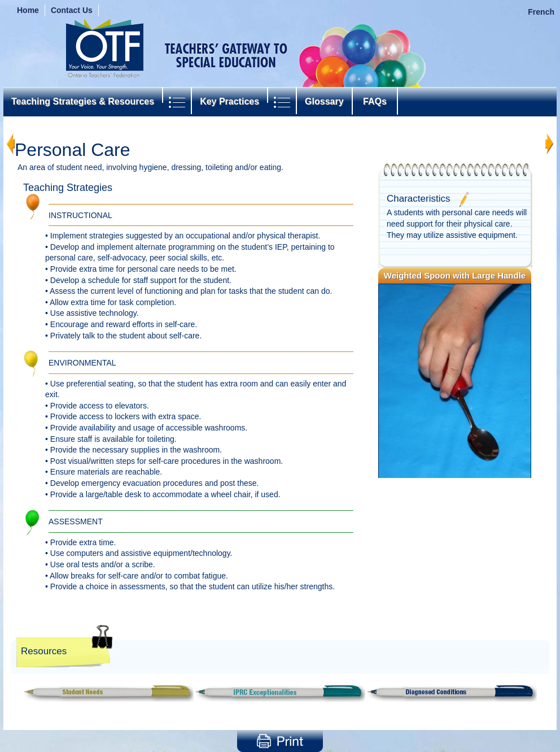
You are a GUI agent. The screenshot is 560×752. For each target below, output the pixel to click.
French (541, 12)
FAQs (375, 101)
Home (28, 10)
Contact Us (72, 10)
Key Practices (229, 101)
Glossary (324, 101)
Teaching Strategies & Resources (83, 101)
